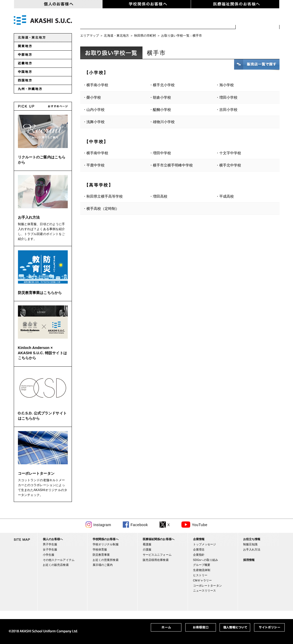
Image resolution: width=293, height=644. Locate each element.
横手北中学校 (230, 165)
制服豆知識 (250, 544)
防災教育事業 (101, 555)
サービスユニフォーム (157, 555)
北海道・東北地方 (116, 36)
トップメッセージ (205, 544)
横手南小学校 (97, 85)
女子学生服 (133, 21)
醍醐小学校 (162, 110)
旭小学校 (227, 85)
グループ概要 (202, 565)
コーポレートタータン (36, 473)
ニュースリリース (205, 591)
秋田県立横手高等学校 (105, 196)
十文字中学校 (230, 153)
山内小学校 (96, 110)
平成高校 (227, 196)
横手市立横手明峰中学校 (173, 165)
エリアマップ (90, 36)
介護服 (147, 549)
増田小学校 (228, 97)
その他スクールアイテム (59, 560)
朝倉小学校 (162, 97)
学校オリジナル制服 (106, 544)
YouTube (200, 525)
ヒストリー (200, 575)
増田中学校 (162, 153)
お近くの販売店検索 (258, 21)
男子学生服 (98, 21)
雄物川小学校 (164, 122)
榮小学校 (94, 97)
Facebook (139, 525)
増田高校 (160, 196)
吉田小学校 (228, 110)
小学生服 (168, 21)
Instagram (102, 525)
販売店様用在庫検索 (156, 560)
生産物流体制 (202, 570)
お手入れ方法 (29, 217)
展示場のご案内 (103, 565)
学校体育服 (100, 549)
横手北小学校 (164, 85)
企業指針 (199, 555)
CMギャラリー (203, 580)
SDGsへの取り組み (206, 560)
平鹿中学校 (96, 165)
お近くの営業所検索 (106, 560)
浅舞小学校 (96, 122)
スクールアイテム (211, 21)
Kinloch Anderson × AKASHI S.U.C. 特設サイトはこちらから (42, 353)
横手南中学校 (97, 153)
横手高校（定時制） (103, 209)
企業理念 (199, 549)
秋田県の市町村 (145, 36)
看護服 (147, 544)
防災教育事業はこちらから (40, 293)
